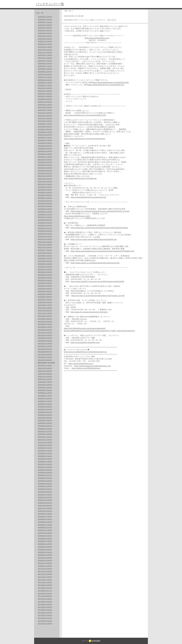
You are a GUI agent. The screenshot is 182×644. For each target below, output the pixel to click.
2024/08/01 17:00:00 (45, 132)
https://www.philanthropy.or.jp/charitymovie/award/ (84, 139)
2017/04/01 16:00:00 (45, 615)
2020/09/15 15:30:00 (45, 388)
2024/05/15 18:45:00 (45, 146)
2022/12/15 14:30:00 (45, 239)
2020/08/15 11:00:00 (45, 393)
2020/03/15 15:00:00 (45, 420)
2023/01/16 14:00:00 (45, 234)
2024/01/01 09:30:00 (45, 171)
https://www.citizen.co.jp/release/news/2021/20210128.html (95, 263)
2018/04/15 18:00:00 (45, 547)
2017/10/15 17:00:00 (45, 580)
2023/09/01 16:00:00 (45, 192)
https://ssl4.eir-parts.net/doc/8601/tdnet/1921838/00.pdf (94, 239)
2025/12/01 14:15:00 (45, 50)
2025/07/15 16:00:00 (45, 74)
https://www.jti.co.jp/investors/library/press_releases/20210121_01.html (100, 211)
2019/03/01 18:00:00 (45, 489)
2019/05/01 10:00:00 (45, 478)
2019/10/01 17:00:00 (45, 451)
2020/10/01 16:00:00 (45, 385)
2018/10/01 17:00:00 (45, 517)
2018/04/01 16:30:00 (45, 550)
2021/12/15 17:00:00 (45, 305)
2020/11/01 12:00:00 (45, 379)
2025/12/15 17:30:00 (45, 47)
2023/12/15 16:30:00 (45, 173)
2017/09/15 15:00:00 (45, 585)
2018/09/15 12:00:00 (45, 519)
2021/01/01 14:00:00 (45, 368)
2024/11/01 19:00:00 (45, 116)
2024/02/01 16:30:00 (45, 165)
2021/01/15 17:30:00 (45, 365)
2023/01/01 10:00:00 (45, 236)
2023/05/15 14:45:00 (45, 212)
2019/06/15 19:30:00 (45, 470)
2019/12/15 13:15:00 (45, 437)
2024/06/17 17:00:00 (45, 140)
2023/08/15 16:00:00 (45, 195)
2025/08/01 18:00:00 (45, 72)
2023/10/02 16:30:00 (45, 187)
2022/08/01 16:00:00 (45, 264)
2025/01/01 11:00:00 (45, 105)
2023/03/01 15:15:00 (45, 226)
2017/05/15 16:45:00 (45, 607)
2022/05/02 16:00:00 (45, 280)
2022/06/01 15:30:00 (45, 275)
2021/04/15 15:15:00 (45, 349)
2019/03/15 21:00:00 (45, 486)
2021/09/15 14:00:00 (45, 322)
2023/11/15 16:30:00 (45, 179)
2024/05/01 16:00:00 (45, 149)
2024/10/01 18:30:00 (45, 121)
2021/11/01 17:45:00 (45, 313)
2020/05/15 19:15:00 (45, 409)
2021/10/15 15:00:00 (45, 316)
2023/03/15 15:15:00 (45, 223)
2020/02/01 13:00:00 (45, 429)
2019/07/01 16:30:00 (45, 467)
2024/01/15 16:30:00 (45, 168)
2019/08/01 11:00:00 (45, 462)
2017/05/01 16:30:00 (45, 610)
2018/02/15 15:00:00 (45, 558)
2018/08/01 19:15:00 (45, 527)
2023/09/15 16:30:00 (45, 190)
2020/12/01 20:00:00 (45, 374)
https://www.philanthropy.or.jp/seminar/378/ (88, 197)
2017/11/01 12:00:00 (45, 577)
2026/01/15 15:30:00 (45, 41)
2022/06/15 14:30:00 (45, 272)
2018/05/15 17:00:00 (45, 541)
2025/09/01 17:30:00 (45, 66)
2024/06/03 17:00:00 (45, 143)
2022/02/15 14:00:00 (45, 294)
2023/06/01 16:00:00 (45, 209)
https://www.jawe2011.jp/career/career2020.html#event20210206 (97, 281)
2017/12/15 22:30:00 (45, 569)
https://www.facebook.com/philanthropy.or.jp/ (93, 366)
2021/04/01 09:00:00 (45, 352)
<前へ (66, 11)
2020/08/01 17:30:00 (45, 396)
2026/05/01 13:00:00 (45, 22)
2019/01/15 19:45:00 (45, 497)
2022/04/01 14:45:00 (45, 286)
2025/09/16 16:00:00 (45, 63)
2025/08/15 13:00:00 (45, 69)
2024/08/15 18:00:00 (45, 129)
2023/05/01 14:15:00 (45, 215)
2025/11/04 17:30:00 (45, 55)
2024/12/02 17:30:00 (45, 110)
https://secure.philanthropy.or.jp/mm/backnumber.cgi (85, 352)
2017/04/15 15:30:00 (45, 613)
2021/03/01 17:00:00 (45, 357)
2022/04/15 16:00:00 (45, 283)
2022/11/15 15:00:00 (45, 245)
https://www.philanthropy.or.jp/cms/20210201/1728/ (85, 115)
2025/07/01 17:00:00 (45, 77)
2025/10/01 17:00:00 (45, 61)
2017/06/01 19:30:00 (45, 604)
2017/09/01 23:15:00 (45, 588)
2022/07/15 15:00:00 (45, 267)
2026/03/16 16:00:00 (45, 30)
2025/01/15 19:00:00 (45, 102)
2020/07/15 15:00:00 (45, 398)
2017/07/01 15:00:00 (45, 599)
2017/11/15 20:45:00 (45, 574)
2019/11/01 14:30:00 (45, 445)
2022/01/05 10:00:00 (45, 302)
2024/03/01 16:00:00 (45, 160)
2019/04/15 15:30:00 (45, 481)
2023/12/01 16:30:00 (45, 176)
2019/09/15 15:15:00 (45, 453)
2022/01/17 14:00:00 (45, 300)
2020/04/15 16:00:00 (45, 415)
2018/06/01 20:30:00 (45, 539)
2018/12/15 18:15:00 (45, 503)
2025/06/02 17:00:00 (45, 83)
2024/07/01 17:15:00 (45, 138)
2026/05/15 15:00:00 (45, 20)
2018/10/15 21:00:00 (45, 514)
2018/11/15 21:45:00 (45, 508)
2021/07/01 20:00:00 (45, 335)
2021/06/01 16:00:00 (45, 341)
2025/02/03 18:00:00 (45, 99)
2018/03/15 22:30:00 (45, 552)
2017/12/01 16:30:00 (45, 571)
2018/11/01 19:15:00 (45, 511)
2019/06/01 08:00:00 (45, 473)
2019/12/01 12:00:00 (45, 440)
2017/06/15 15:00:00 (45, 602)
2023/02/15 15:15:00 (45, 228)
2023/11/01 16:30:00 (45, 182)
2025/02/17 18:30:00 (45, 96)
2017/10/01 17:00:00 (45, 582)
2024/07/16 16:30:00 (45, 135)
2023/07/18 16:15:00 (45, 201)
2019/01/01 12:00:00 (45, 500)
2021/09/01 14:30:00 (45, 324)
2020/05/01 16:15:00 (45, 412)
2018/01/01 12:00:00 (45, 566)
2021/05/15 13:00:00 (45, 344)
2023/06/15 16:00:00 (45, 206)
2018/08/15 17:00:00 (45, 525)
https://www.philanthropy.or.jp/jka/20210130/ (111, 82)
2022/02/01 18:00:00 (45, 297)
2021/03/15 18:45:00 (45, 355)
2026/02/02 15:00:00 (45, 39)
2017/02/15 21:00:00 (45, 624)
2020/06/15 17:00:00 (45, 404)
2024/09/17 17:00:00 (45, 124)
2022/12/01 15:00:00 (45, 242)
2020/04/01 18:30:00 (45, 418)
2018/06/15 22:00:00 (45, 536)
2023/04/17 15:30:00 (45, 217)
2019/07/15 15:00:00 (45, 464)
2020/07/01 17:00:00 (45, 401)
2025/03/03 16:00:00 (45, 94)
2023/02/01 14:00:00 (45, 231)
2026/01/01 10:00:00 (45, 44)
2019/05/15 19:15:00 (45, 475)
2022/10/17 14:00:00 (45, 250)
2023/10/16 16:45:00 (45, 184)
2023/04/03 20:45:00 (45, 220)
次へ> (71, 11)
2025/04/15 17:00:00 (45, 85)
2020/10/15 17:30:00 (45, 382)
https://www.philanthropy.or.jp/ (97, 38)
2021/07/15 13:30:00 (45, 333)
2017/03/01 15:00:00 (45, 621)
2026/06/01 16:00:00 (45, 17)
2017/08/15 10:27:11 (45, 591)
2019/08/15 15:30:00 (45, 459)
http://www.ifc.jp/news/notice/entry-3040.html (89, 312)
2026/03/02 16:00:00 (45, 33)
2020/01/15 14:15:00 (45, 431)
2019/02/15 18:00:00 (45, 492)
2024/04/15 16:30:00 (45, 151)
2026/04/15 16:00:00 (45, 25)
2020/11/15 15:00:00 (45, 377)
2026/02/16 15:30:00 (45, 36)
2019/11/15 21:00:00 (45, 442)
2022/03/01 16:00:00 (45, 291)
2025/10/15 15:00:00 (45, 58)
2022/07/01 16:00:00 (45, 269)
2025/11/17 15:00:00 (45, 53)
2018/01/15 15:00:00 (45, 563)
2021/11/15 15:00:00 (45, 311)
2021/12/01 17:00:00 (45, 308)
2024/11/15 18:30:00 (45, 113)
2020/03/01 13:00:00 (45, 423)
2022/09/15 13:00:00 (45, 256)
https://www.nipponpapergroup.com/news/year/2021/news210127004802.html (103, 251)
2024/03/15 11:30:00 (45, 157)
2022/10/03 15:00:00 (45, 253)
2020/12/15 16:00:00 (45, 371)
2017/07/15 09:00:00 (45, 596)
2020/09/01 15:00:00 (45, 390)
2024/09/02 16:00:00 (45, 127)
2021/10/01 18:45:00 (45, 319)
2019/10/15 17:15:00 (45, 448)
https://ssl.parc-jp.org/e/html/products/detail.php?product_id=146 (98, 296)
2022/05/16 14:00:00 (45, 278)
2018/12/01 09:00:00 (45, 506)
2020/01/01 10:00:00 (45, 434)
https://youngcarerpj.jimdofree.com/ (85, 342)
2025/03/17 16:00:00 (45, 91)
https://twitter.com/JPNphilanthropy (86, 368)
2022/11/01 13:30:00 (45, 247)
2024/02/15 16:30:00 (45, 162)
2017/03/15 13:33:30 (45, 618)
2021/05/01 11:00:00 (45, 346)
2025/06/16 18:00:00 (45, 80)
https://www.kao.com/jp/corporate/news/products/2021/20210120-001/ (99, 228)
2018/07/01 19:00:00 (45, 533)
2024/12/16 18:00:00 (45, 107)
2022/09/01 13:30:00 (45, 258)
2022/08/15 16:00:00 (45, 261)
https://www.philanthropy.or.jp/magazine (80, 178)
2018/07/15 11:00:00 (45, 530)
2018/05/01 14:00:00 (45, 544)
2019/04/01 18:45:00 (45, 484)
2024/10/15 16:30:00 (45, 118)
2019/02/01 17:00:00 (45, 495)
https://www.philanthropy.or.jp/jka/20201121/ (106, 85)
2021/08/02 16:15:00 (45, 330)
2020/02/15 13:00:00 (45, 426)
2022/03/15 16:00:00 (45, 289)
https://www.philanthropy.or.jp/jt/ (77, 216)
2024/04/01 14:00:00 (45, 154)
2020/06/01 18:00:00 (45, 407)
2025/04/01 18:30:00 (45, 88)
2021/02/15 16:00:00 (45, 360)
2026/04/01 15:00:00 (45, 28)
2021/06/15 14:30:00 (45, 338)
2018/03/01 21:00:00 (45, 555)
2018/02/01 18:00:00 (45, 560)
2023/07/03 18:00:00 (45, 203)
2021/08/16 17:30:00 (45, 327)
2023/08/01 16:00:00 (45, 198)
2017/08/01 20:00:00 (45, 593)
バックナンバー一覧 (50, 4)
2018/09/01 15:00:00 (45, 522)
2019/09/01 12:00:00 (45, 456)
